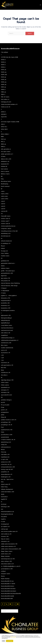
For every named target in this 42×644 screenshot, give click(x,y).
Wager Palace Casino (7, 551)
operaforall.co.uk (5, 387)
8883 (2, 137)
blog (2, 179)
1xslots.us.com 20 (6, 107)
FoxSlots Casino (5, 256)
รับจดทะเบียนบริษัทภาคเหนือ (7, 596)
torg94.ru (3, 519)
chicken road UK (5, 224)
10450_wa (4, 85)
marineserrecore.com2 (7, 330)
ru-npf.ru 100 (4, 459)
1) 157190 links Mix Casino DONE (10, 57)
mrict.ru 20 (4, 350)
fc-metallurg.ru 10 (6, 243)
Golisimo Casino (5, 268)
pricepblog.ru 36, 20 (7, 425)
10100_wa (4, 70)
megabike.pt (4, 335)
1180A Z (3, 94)
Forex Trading (5, 253)
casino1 (3, 201)
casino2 (3, 204)
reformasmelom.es (6, 447)
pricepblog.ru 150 (6, 422)
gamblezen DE (5, 261)
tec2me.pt (4, 504)
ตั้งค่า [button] (4, 641)
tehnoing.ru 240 (5, 507)
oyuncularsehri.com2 (6, 395)
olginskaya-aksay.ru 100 (7, 380)
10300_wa (4, 82)
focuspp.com (4, 251)
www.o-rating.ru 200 (6, 561)
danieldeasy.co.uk (6, 233)
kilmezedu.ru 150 (5, 298)
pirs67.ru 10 (4, 410)
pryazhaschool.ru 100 (7, 430)
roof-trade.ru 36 (5, 454)
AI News (3, 157)
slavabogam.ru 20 (6, 477)
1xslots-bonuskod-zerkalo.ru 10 (9, 104)
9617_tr (3, 142)
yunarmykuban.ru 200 (7, 569)
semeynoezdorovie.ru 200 (8, 467)
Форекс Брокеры (5, 579)
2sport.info (4, 117)
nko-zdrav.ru (4, 375)
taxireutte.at (4, 497)
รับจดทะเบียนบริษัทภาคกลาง (8, 586)
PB (2, 397)
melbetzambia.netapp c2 (8, 338)
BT (2, 189)
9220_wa (3, 139)
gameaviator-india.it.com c (8, 263)
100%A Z (3, 60)
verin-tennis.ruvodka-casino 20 (9, 531)
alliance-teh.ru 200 (6, 159)
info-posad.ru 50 (5, 281)
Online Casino (5, 383)
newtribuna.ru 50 (6, 373)
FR (2, 258)
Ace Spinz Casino (6, 152)
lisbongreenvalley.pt (6, 318)
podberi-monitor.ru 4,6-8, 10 (9, 420)
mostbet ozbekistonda (7, 348)
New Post (4, 368)
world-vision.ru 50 (6, 554)
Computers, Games (6, 229)
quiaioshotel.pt (5, 437)
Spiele (3, 494)
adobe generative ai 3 (7, 154)
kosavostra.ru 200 (6, 308)
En (2, 238)
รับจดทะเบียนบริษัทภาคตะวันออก (9, 591)
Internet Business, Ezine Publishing (10, 283)
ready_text (4, 445)
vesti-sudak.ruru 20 (6, 534)
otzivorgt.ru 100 (5, 392)
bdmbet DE (4, 166)
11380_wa (3, 92)
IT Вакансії (4, 288)
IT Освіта (3, 293)
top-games (4, 517)
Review (3, 450)
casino (3, 191)
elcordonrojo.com (6, 236)
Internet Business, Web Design (9, 286)
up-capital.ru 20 (5, 527)
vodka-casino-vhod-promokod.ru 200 (11, 549)
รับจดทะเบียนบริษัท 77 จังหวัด (8, 584)
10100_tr (3, 67)
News (2, 370)
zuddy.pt (3, 571)
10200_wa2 (4, 75)
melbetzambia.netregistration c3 (10, 340)
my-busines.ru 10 (6, 353)
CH (2, 214)
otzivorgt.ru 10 (5, 390)
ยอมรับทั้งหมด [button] (10, 641)
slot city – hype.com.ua (7, 479)
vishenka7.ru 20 (5, 541)
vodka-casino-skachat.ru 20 (8, 546)
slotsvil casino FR (6, 484)
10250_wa (4, 80)
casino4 (3, 209)
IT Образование (5, 291)
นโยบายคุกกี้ (13, 637)
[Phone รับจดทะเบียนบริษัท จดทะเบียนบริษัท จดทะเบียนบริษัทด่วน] (6, 604)
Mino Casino (4, 345)
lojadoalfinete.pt (5, 323)
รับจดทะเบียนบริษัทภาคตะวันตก (8, 589)
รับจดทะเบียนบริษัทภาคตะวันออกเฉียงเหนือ (11, 594)
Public (3, 432)
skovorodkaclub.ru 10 (7, 474)
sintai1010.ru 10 (5, 472)
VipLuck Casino (5, 539)
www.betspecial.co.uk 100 (8, 559)
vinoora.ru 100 (5, 536)
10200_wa (4, 72)
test (2, 509)
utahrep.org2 (4, 529)
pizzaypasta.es (5, 412)
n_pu (2, 360)
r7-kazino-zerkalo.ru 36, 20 (8, 440)
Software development (7, 489)
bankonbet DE (5, 164)
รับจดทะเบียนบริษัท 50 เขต (7, 581)
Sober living (4, 487)
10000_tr (3, 62)
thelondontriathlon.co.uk (7, 512)
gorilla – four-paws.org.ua (8, 271)
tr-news (3, 522)
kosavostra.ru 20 (5, 306)
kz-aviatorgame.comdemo (8, 311)
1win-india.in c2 (5, 99)
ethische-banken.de (6, 241)
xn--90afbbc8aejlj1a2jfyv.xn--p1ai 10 (11, 566)
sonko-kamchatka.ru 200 (8, 492)
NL (2, 378)
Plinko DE (3, 417)
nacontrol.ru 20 (5, 363)
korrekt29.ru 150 (5, 303)
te (2, 502)
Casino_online (5, 194)
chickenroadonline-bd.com (8, 226)
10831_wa (3, 87)
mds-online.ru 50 (6, 333)
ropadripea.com (5, 457)
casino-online (5, 199)
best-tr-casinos (5, 171)
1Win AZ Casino (5, 97)
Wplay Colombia (5, 556)
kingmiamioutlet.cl (6, 301)
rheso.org (4, 452)
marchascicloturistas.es (7, 328)
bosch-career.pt (5, 186)
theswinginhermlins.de (7, 514)
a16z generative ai (6, 149)
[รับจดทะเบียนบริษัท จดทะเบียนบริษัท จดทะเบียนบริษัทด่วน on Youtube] (18, 604)
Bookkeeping (5, 184)
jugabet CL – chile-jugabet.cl (9, 296)
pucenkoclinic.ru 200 (7, 435)
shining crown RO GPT (7, 469)
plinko (3, 415)
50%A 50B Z (4, 129)
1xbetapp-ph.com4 (6, 102)
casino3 (3, 206)
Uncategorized (5, 524)
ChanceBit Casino (6, 216)
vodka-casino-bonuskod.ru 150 (9, 544)
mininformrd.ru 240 (6, 343)
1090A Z (3, 89)
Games (3, 266)
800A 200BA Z (5, 134)
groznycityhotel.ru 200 (7, 273)
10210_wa (3, 77)
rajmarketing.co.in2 (6, 442)
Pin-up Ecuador (5, 405)
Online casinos (5, 385)
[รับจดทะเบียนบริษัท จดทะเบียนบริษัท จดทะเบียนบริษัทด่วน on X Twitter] (14, 604)
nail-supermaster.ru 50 (7, 365)
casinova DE (4, 211)
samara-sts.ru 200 (6, 462)
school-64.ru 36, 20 (6, 464)
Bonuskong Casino (6, 181)
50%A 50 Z (4, 127)
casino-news (4, 196)
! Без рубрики (4, 52)
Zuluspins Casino (6, 574)
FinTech (3, 248)
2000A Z (3, 112)
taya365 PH (4, 499)
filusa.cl (3, 246)
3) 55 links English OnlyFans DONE (10, 122)
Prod (2, 427)
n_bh (2, 355)
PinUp (3, 407)
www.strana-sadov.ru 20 (7, 564)
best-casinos (4, 169)
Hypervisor (4, 276)
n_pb (2, 358)
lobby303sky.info (5, 320)
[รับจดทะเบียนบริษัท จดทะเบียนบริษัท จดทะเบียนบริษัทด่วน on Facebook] (3, 604)
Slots (2, 482)
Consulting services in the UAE (9, 231)
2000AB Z (4, 114)
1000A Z (3, 65)
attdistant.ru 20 (5, 161)
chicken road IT (5, 221)
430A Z (3, 124)
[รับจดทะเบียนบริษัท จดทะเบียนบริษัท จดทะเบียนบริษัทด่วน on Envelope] (10, 604)
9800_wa (3, 144)
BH (2, 176)
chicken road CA (6, 219)
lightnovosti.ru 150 (6, 315)
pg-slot (3, 402)
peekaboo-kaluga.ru (6, 400)
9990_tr (3, 147)
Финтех (3, 576)
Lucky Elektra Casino (7, 325)
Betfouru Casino (5, 174)
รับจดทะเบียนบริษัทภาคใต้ (7, 599)
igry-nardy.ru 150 (6, 278)
